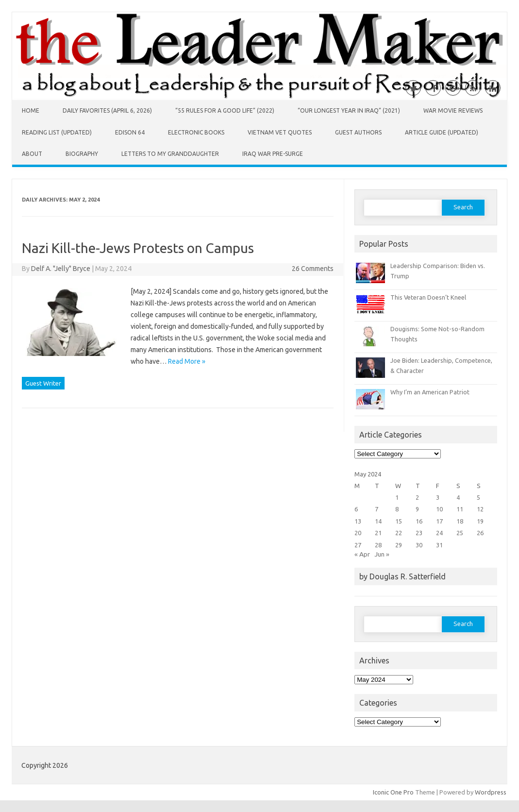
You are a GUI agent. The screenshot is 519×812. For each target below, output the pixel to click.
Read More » (187, 361)
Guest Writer (43, 383)
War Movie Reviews (453, 110)
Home (31, 110)
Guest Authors (358, 132)
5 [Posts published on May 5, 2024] (478, 497)
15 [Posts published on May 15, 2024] (399, 521)
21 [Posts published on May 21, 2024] (378, 533)
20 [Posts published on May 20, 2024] (358, 533)
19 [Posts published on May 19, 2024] (480, 521)
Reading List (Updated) (57, 132)
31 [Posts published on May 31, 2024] (439, 545)
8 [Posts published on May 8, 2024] (397, 509)
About (32, 154)
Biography (82, 154)
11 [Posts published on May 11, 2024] (460, 509)
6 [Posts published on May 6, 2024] (356, 509)
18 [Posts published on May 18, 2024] (460, 521)
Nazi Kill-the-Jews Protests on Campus (138, 248)
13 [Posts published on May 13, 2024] (358, 521)
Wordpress (491, 792)
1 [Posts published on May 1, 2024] (397, 497)
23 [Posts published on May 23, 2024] (419, 533)
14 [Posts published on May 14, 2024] (378, 521)
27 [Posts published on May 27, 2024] (358, 545)
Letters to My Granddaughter (170, 154)
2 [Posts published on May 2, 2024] (417, 497)
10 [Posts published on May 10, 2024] (439, 509)
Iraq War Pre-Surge (273, 154)
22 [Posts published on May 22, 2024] (399, 533)
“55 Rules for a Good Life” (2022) (225, 110)
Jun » (382, 554)
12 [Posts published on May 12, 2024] (480, 509)
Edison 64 (130, 132)
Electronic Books (196, 132)
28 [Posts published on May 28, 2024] (378, 545)
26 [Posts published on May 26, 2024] (480, 533)
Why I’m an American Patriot (430, 392)
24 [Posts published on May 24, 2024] (439, 533)
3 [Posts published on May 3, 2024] (438, 497)
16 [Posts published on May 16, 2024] (419, 521)
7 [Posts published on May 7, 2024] (377, 509)
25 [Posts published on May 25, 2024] (460, 533)
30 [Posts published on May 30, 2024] (419, 545)
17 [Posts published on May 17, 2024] (439, 521)
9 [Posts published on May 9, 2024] (417, 509)
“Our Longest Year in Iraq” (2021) (349, 110)
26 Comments (313, 269)
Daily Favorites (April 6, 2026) (107, 110)
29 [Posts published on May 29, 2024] (399, 545)
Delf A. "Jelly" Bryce (61, 269)
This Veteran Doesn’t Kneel (428, 297)
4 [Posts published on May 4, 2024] (458, 497)
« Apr (362, 554)
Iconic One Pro (393, 792)
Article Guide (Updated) (442, 132)
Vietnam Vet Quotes (280, 132)
